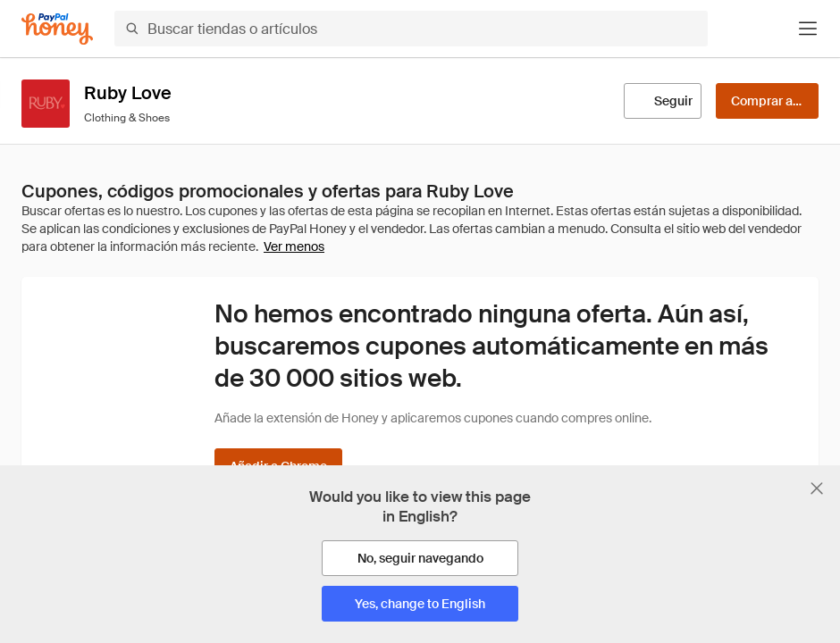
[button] (808, 29)
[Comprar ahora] (767, 101)
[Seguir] (663, 101)
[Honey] (57, 29)
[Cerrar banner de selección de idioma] (817, 489)
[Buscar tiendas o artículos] (411, 29)
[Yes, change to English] (420, 604)
